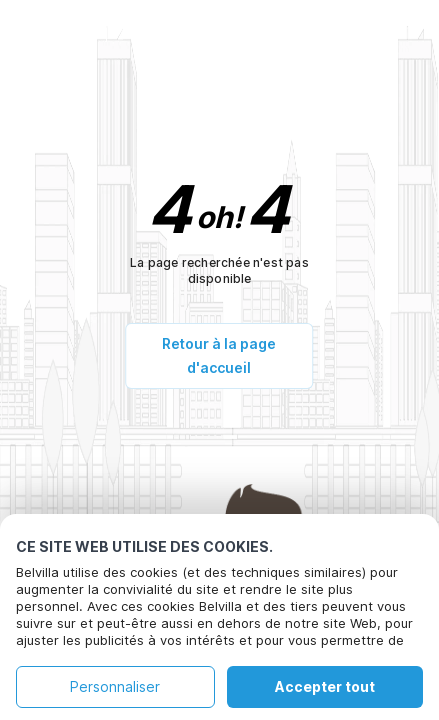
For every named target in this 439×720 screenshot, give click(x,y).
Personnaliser (115, 686)
